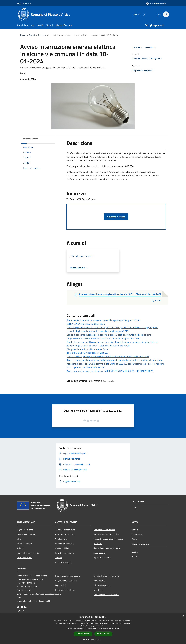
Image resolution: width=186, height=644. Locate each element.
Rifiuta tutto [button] (103, 634)
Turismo (59, 558)
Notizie (135, 530)
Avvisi (41, 35)
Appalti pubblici (62, 548)
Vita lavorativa (62, 539)
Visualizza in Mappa (116, 217)
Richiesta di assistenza (65, 590)
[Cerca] (166, 14)
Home (23, 35)
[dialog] (93, 629)
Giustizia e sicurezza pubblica (106, 534)
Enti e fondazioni (24, 544)
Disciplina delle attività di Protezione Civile (87, 349)
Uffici (19, 539)
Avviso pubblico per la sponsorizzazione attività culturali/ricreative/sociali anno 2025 (108, 356)
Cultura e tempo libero (65, 534)
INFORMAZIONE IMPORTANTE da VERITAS (87, 353)
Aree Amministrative (26, 534)
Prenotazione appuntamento (68, 576)
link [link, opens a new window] (118, 628)
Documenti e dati (25, 558)
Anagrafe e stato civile (65, 530)
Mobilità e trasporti (64, 562)
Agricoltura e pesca (102, 557)
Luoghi (135, 552)
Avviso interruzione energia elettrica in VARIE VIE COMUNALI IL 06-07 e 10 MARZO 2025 (110, 371)
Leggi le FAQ (61, 585)
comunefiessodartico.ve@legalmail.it (34, 601)
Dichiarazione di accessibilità (106, 595)
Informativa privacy (102, 585)
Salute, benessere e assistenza (107, 548)
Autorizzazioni (100, 553)
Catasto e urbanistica (65, 553)
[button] (93, 640)
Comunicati (137, 534)
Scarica (156, 300)
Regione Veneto (24, 3)
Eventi (135, 556)
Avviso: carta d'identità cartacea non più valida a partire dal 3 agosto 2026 (103, 320)
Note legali (98, 590)
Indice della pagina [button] (31, 139)
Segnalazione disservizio (66, 581)
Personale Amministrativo (28, 553)
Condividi (138, 47)
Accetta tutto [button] (83, 634)
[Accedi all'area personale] (156, 3)
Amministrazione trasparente (106, 576)
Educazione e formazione (104, 530)
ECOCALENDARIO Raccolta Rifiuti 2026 (86, 324)
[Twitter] (143, 14)
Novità (32, 35)
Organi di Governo (25, 530)
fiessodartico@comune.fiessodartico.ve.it (42, 594)
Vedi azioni (151, 47)
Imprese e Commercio (65, 544)
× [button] (183, 616)
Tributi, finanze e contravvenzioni (108, 539)
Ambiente (98, 543)
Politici (20, 548)
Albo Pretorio (99, 581)
